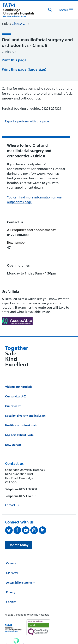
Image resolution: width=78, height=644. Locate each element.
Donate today (19, 532)
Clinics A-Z (18, 24)
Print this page (14, 60)
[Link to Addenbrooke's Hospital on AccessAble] (16, 629)
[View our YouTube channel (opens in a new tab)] (26, 517)
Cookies (11, 589)
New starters (13, 432)
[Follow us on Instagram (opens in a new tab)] (35, 517)
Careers (11, 550)
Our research (13, 393)
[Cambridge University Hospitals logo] (19, 10)
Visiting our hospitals (19, 374)
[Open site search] (50, 10)
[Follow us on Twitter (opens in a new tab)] (9, 517)
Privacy (11, 579)
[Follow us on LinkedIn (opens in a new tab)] (43, 517)
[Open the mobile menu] (66, 10)
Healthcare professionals (21, 412)
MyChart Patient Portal (20, 422)
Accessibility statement (21, 570)
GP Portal (12, 560)
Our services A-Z (15, 383)
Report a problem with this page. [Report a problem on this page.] (27, 108)
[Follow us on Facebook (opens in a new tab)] (18, 517)
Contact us (12, 492)
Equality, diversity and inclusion (25, 403)
